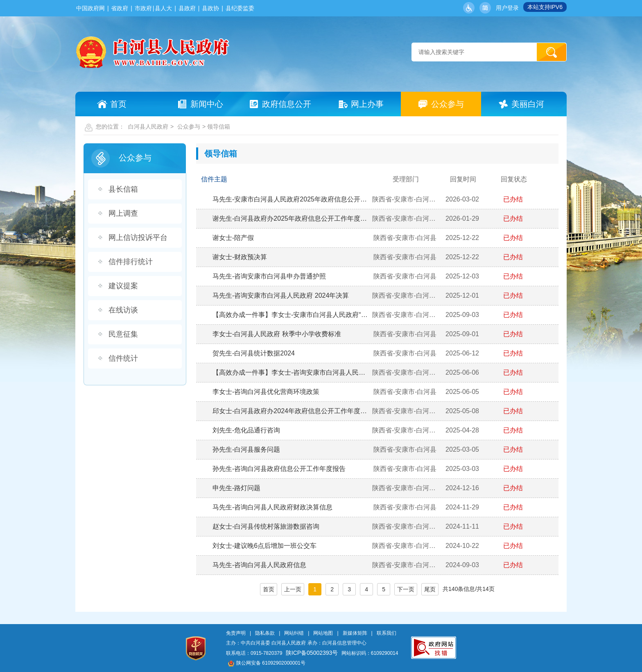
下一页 (406, 589)
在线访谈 (123, 310)
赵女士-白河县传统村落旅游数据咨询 (266, 526)
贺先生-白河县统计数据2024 (254, 353)
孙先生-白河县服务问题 (246, 449)
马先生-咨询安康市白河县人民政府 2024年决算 (281, 295)
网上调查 (123, 213)
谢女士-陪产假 (233, 238)
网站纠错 (294, 633)
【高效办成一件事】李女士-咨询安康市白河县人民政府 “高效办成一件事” (291, 372)
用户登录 (507, 8)
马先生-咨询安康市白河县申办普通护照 (269, 276)
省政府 (120, 8)
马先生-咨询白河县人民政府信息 (259, 565)
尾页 (430, 589)
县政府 (187, 8)
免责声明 (236, 633)
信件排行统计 (131, 262)
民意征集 (123, 334)
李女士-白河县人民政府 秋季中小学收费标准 (277, 334)
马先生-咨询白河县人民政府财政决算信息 (272, 507)
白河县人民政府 (148, 127)
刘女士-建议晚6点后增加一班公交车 (264, 546)
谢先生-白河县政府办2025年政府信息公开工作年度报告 (291, 218)
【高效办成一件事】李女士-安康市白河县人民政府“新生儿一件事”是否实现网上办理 (291, 315)
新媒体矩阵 (355, 633)
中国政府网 (90, 8)
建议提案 (123, 286)
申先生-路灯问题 (236, 488)
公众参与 (189, 127)
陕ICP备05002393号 (312, 653)
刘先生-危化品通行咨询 (246, 430)
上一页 (293, 589)
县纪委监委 (240, 8)
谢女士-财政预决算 (240, 257)
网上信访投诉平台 (138, 238)
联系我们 (387, 633)
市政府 (143, 8)
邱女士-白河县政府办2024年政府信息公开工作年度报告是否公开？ (291, 411)
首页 (269, 589)
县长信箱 (123, 189)
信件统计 (123, 358)
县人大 (163, 8)
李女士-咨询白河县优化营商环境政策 (266, 392)
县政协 (210, 8)
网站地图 (323, 633)
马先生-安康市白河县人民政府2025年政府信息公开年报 (291, 199)
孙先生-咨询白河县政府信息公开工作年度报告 (279, 469)
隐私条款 (265, 633)
